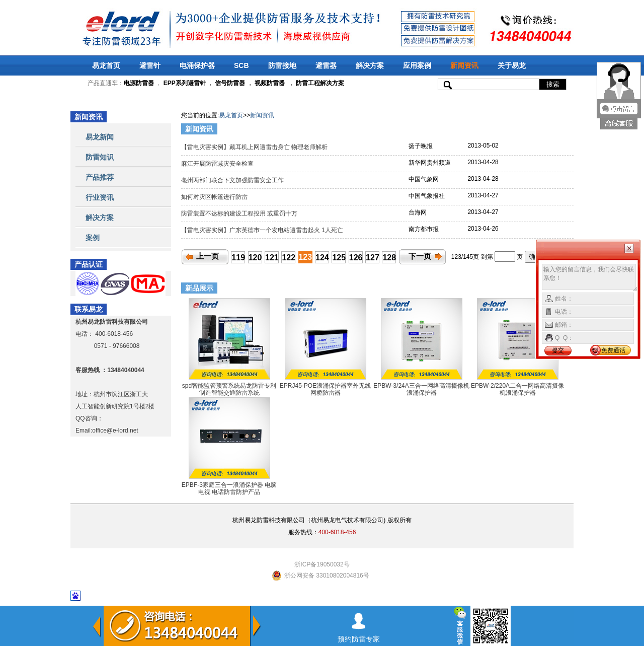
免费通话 (613, 350)
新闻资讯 (464, 65)
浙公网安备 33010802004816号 (327, 576)
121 (272, 258)
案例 (93, 238)
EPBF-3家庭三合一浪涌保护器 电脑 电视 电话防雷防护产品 (229, 488)
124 (322, 258)
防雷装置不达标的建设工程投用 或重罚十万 (240, 213)
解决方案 (370, 65)
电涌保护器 (197, 65)
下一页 (420, 256)
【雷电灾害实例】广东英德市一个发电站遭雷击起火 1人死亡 (263, 230)
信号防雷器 (230, 83)
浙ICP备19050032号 (322, 564)
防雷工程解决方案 (319, 83)
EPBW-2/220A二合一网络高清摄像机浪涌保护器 (517, 389)
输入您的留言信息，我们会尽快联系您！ (590, 278)
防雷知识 (100, 157)
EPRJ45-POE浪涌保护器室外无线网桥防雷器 (325, 389)
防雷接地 (282, 65)
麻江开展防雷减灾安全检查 (219, 164)
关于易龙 (512, 65)
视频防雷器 (270, 83)
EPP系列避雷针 (185, 83)
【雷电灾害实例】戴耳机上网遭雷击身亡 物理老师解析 (255, 147)
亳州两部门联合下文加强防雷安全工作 (233, 180)
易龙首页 (106, 65)
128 (389, 258)
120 (255, 258)
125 (339, 258)
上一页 (208, 256)
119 (238, 258)
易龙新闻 (100, 137)
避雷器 (326, 65)
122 (289, 258)
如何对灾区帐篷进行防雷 (215, 197)
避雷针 (150, 65)
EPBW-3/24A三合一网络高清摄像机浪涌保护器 (421, 389)
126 (356, 258)
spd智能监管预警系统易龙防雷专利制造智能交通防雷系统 (229, 389)
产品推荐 (100, 177)
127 (373, 258)
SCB (242, 65)
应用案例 (417, 65)
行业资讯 (100, 197)
